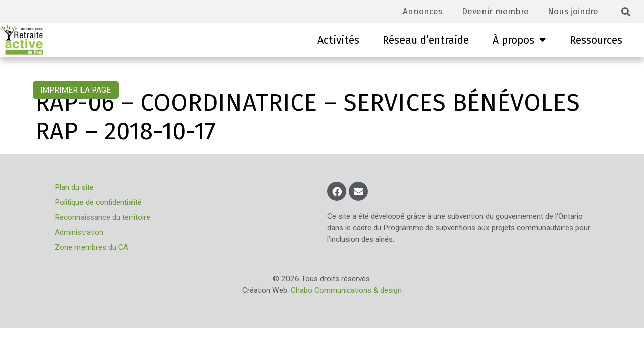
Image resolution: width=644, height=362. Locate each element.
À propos (519, 40)
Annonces (419, 11)
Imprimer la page (75, 90)
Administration (79, 232)
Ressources (596, 40)
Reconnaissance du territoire (103, 217)
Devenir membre (493, 11)
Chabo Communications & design (346, 290)
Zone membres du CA (92, 247)
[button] (626, 12)
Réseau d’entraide (426, 40)
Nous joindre (573, 11)
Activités (338, 40)
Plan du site (75, 187)
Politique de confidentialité (99, 202)
